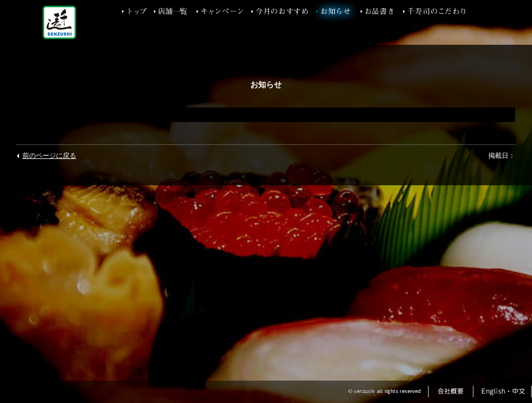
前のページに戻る (49, 156)
